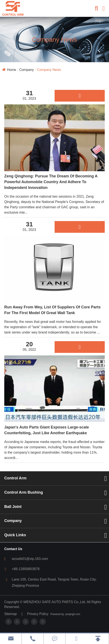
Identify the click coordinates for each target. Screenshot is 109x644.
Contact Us (13, 549)
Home (12, 70)
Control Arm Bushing (24, 492)
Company (26, 70)
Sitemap (11, 614)
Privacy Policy (38, 614)
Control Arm (15, 478)
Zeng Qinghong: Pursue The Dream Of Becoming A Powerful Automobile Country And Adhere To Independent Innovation (51, 182)
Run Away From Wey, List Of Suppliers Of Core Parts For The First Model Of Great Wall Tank (52, 310)
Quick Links (15, 535)
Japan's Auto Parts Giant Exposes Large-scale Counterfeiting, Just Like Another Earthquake (47, 430)
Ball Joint (13, 507)
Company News (49, 70)
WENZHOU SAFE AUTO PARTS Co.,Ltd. (54, 602)
